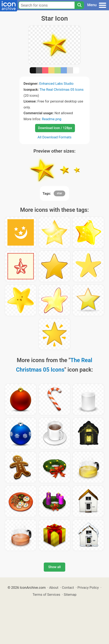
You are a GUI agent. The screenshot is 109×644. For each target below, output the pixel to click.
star (59, 193)
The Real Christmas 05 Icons (62, 89)
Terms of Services (46, 595)
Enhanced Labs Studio (56, 84)
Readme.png (52, 119)
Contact (68, 587)
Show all (54, 567)
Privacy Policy (88, 587)
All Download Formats (55, 137)
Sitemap (70, 595)
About (54, 587)
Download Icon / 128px (55, 128)
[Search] (79, 5)
